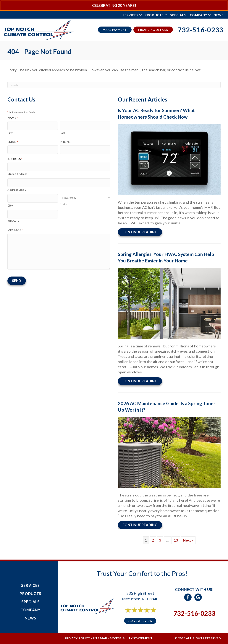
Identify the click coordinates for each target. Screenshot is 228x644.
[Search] (114, 85)
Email (13, 140)
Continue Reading (142, 232)
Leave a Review (140, 619)
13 (176, 539)
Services (130, 15)
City (10, 200)
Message (15, 223)
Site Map (100, 637)
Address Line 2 (17, 185)
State (63, 199)
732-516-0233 (194, 612)
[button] (140, 15)
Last (63, 132)
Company (199, 15)
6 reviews (144, 613)
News (219, 15)
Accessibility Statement (131, 637)
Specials (178, 15)
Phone (65, 140)
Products (154, 15)
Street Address (17, 170)
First (10, 132)
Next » (188, 539)
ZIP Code (13, 214)
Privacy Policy (77, 637)
